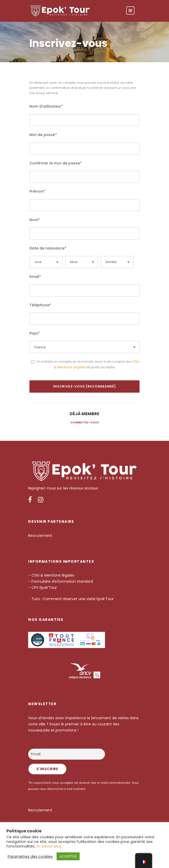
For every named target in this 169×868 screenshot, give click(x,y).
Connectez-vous (85, 422)
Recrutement (40, 536)
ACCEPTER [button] (68, 856)
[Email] (67, 754)
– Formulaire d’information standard (61, 581)
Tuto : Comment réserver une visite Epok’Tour (72, 599)
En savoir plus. (49, 846)
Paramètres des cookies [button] (30, 856)
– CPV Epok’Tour (43, 588)
